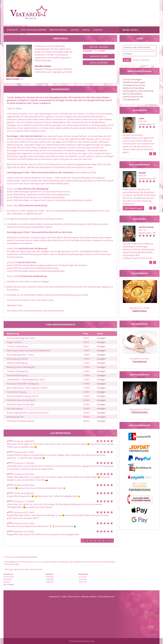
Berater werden (58, 30)
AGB (64, 597)
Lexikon (75, 30)
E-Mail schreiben (99, 63)
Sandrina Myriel (146, 227)
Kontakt (98, 30)
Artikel (86, 30)
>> (112, 541)
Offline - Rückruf (99, 47)
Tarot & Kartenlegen (132, 79)
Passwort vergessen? (141, 60)
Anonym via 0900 (99, 56)
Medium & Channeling (133, 88)
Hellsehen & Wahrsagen (134, 82)
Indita (141, 118)
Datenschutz (74, 597)
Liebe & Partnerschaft (133, 97)
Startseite (12, 30)
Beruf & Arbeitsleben (132, 94)
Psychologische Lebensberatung (138, 91)
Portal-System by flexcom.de (81, 641)
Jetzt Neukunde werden (34, 30)
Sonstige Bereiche (131, 99)
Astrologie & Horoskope (134, 85)
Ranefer (142, 173)
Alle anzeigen (9, 584)
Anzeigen (101, 338)
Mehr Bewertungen (133, 208)
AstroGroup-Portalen (28, 557)
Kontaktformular (106, 597)
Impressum (54, 597)
